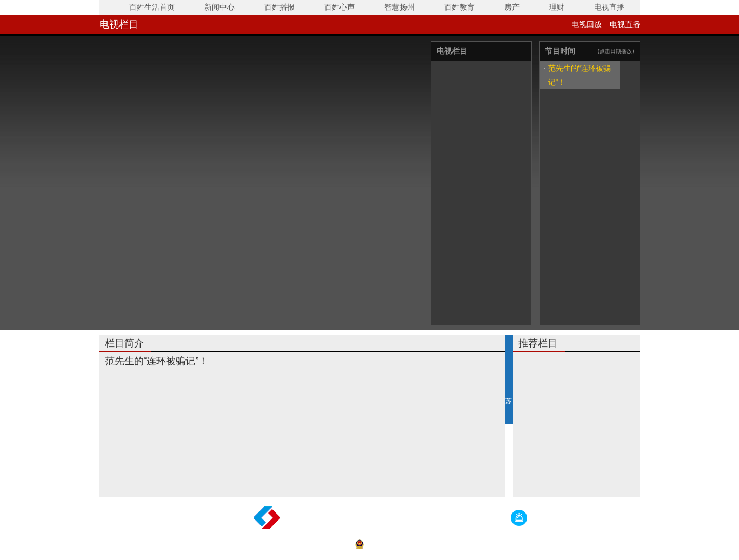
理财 (557, 7)
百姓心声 (339, 7)
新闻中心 (219, 7)
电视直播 (609, 7)
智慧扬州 (400, 7)
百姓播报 (279, 7)
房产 (512, 7)
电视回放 (587, 24)
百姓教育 (460, 7)
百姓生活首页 (152, 7)
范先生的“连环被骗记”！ (580, 75)
